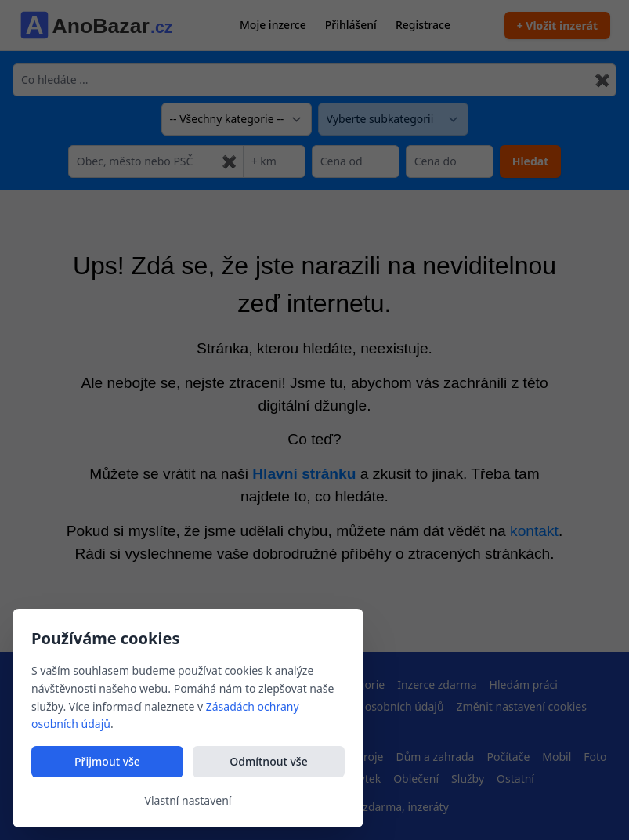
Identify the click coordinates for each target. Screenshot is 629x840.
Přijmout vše (107, 761)
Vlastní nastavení (188, 800)
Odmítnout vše (268, 761)
